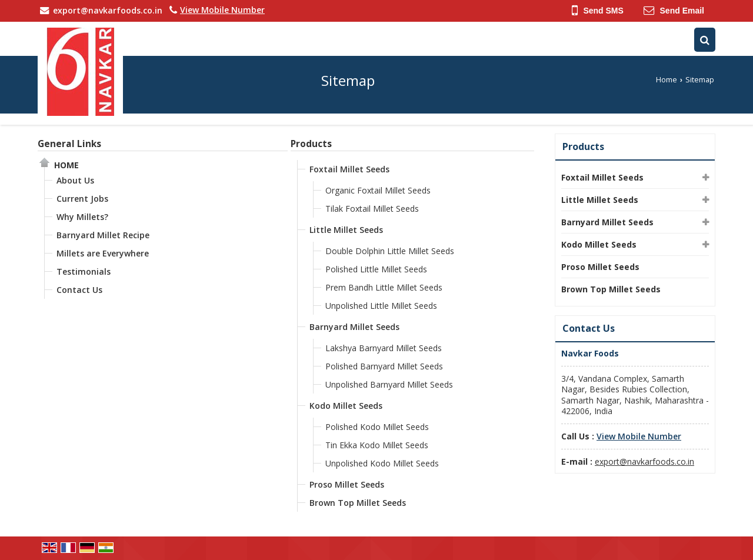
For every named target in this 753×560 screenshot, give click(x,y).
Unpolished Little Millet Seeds (381, 306)
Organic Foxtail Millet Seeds (378, 190)
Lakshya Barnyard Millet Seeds (384, 348)
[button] (222, 10)
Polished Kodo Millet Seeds (377, 427)
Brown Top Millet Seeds (358, 503)
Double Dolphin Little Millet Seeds (390, 251)
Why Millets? (82, 217)
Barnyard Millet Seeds (354, 327)
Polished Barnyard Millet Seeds (384, 366)
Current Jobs (82, 199)
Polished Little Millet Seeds (376, 269)
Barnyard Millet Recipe (103, 235)
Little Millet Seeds (346, 230)
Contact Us (79, 290)
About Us (75, 180)
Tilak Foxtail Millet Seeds (372, 209)
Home (667, 80)
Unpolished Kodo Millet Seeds (382, 463)
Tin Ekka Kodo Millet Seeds (377, 445)
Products (311, 144)
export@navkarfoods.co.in (108, 10)
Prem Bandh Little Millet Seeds (384, 287)
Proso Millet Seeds (347, 484)
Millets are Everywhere (103, 253)
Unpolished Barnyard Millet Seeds (389, 384)
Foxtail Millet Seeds (349, 169)
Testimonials (84, 271)
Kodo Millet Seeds (346, 406)
